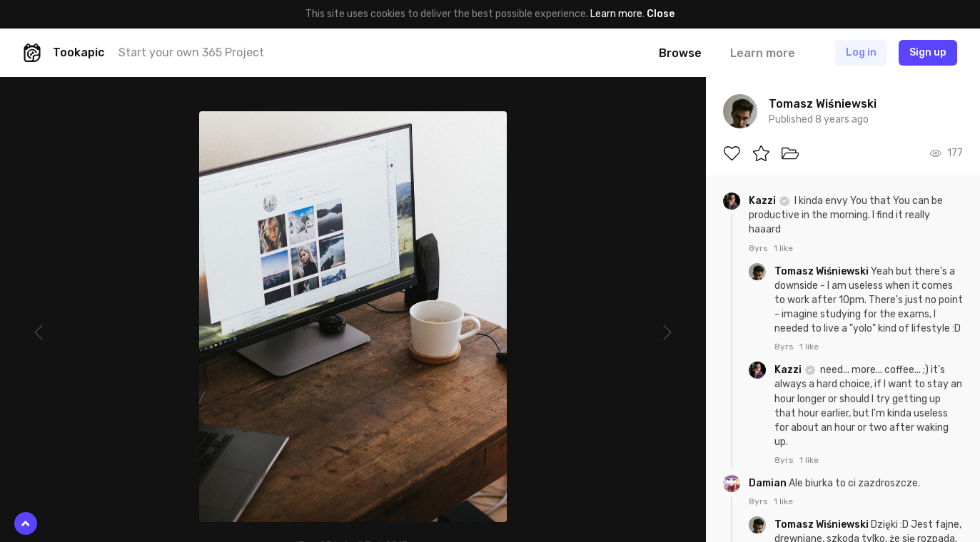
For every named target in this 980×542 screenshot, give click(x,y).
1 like (783, 248)
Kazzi (763, 201)
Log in (861, 52)
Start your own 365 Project (191, 52)
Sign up (928, 52)
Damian (769, 483)
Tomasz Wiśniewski (823, 271)
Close (661, 14)
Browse (680, 53)
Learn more (616, 14)
